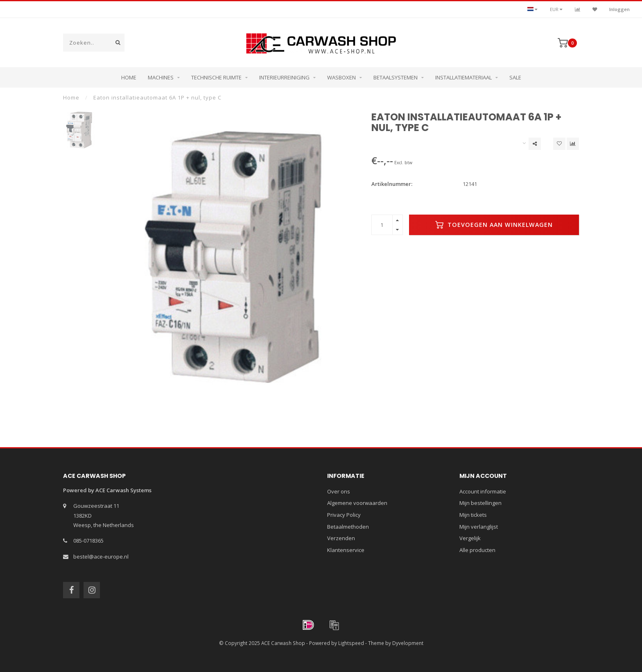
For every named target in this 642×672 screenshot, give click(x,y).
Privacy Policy (344, 515)
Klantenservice (346, 550)
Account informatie (483, 491)
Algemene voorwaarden (357, 503)
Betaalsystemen (396, 77)
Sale (515, 77)
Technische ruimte (216, 77)
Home (129, 77)
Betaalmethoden (348, 527)
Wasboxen (341, 77)
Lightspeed (351, 643)
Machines (161, 77)
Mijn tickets (473, 515)
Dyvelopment (408, 643)
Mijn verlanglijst (479, 527)
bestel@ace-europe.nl (101, 557)
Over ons (339, 491)
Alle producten (477, 550)
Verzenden (341, 538)
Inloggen (619, 9)
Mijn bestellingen (480, 503)
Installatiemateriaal (463, 77)
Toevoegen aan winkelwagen (494, 225)
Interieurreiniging (284, 77)
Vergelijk (470, 538)
